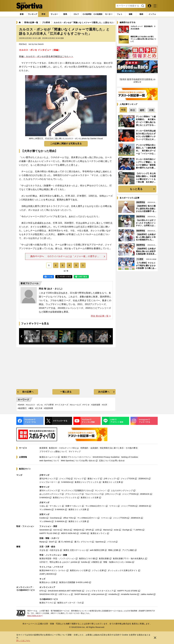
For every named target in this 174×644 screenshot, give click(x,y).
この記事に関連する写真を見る (66, 144)
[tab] (43, 14)
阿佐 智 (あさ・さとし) (51, 289)
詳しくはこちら (23, 640)
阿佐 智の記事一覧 (101, 316)
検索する (142, 6)
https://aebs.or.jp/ (35, 616)
